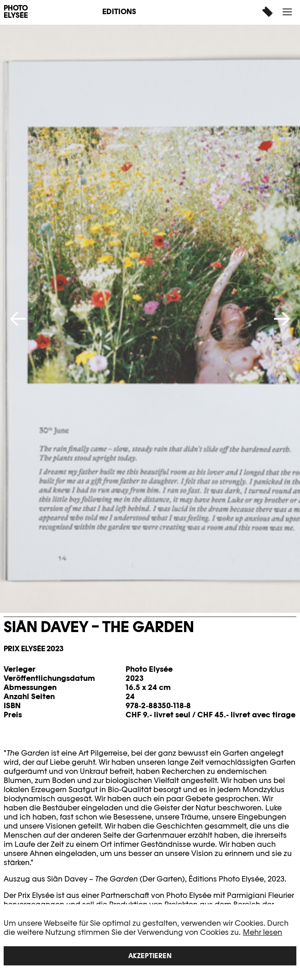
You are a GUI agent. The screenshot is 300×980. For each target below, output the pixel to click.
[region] (150, 942)
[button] (288, 12)
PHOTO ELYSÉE (16, 12)
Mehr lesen (263, 932)
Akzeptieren (150, 956)
